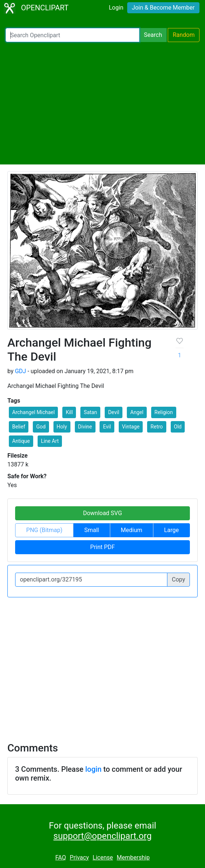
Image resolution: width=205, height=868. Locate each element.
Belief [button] (19, 427)
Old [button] (178, 427)
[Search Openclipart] (72, 35)
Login (116, 8)
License (103, 857)
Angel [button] (137, 412)
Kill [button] (69, 412)
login (93, 769)
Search (153, 35)
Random (184, 35)
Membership (133, 857)
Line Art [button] (50, 441)
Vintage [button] (131, 427)
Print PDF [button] (103, 547)
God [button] (41, 427)
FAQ (61, 857)
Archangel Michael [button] (33, 412)
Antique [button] (21, 441)
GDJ (20, 371)
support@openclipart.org (102, 836)
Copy (178, 579)
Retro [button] (157, 427)
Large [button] (171, 530)
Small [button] (91, 530)
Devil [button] (114, 412)
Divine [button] (85, 427)
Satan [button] (90, 412)
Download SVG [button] (102, 513)
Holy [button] (62, 427)
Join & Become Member (163, 8)
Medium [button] (132, 530)
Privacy (79, 857)
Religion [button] (164, 412)
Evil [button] (107, 427)
